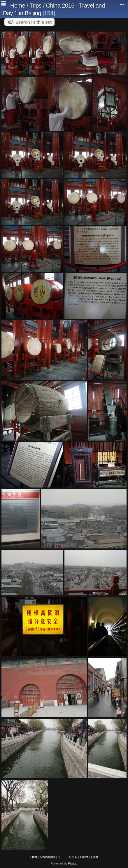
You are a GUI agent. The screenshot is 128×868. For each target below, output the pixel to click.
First (33, 857)
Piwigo (73, 863)
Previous (48, 857)
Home (18, 6)
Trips (35, 6)
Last (95, 857)
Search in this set (34, 22)
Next (84, 857)
